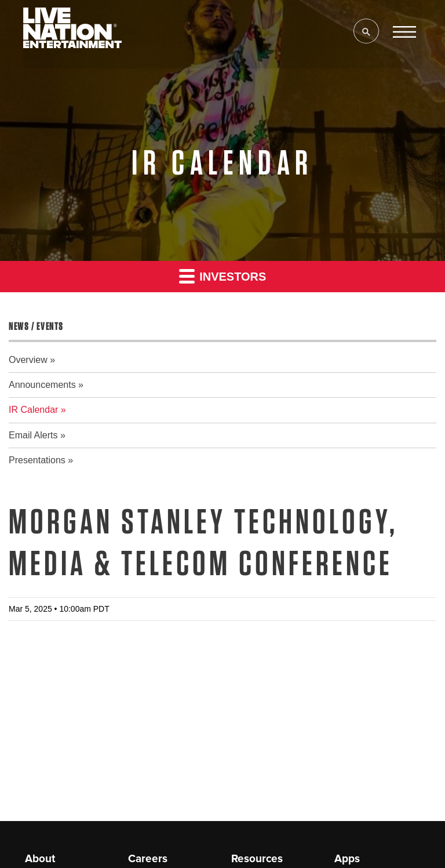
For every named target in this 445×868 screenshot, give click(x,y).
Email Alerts (33, 435)
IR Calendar (33, 410)
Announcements (42, 385)
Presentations (37, 460)
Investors (223, 276)
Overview (28, 360)
